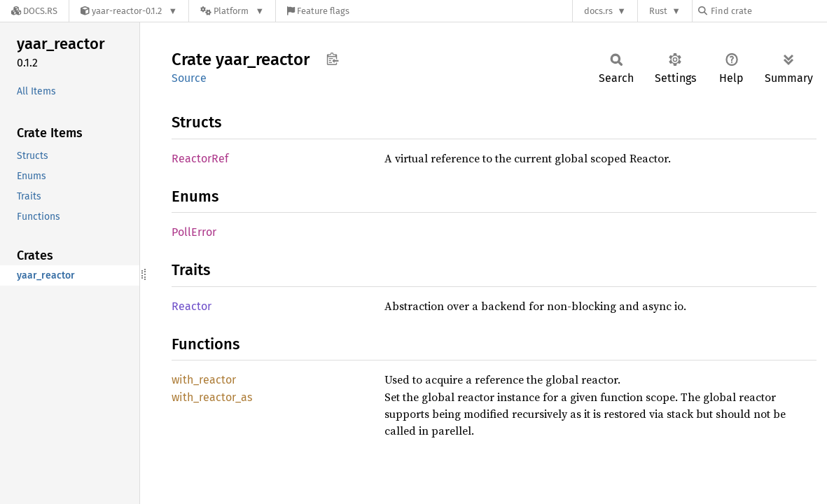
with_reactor (204, 380)
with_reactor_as (212, 397)
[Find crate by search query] (768, 11)
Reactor (192, 306)
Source (189, 78)
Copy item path (332, 59)
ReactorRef (200, 159)
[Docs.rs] (34, 11)
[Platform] (232, 11)
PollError (194, 232)
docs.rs (598, 11)
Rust (658, 11)
